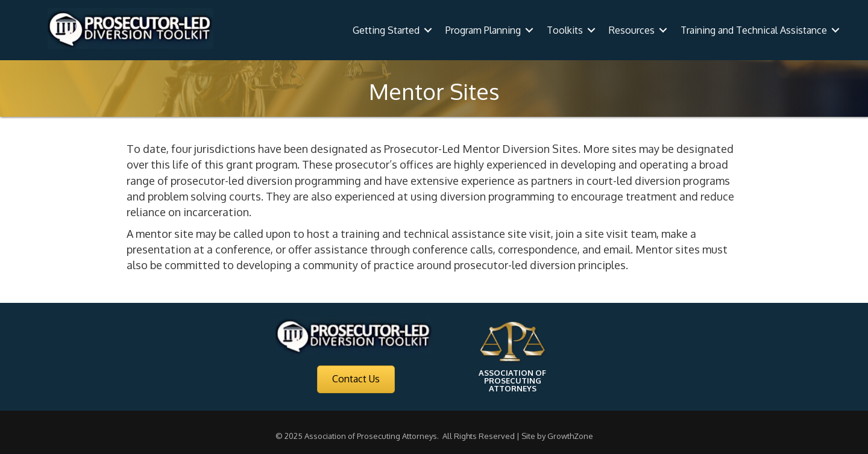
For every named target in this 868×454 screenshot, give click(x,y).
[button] (356, 379)
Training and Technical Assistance (754, 30)
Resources (632, 30)
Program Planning (483, 30)
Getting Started (386, 30)
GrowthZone (570, 436)
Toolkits (565, 30)
